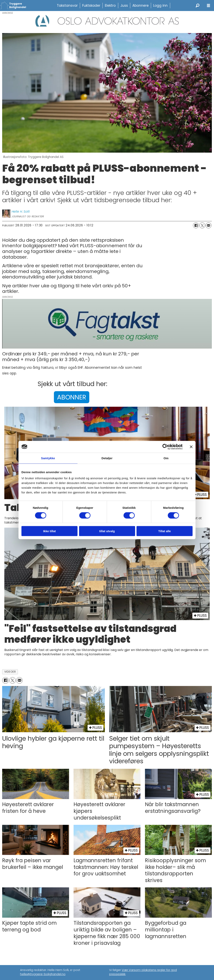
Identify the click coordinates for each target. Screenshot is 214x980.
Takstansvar (67, 6)
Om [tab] (166, 458)
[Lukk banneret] (191, 447)
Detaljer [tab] (107, 458)
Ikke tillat (49, 531)
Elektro (110, 6)
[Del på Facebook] (196, 225)
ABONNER (72, 397)
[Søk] (197, 6)
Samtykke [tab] (48, 458)
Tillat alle (165, 531)
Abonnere (141, 6)
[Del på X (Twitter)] (202, 225)
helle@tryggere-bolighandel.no (43, 974)
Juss (124, 6)
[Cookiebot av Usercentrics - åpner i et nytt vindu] (165, 447)
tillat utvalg (107, 531)
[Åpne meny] (208, 6)
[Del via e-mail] (208, 225)
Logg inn (160, 6)
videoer (10, 672)
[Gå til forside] (15, 6)
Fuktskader (91, 6)
